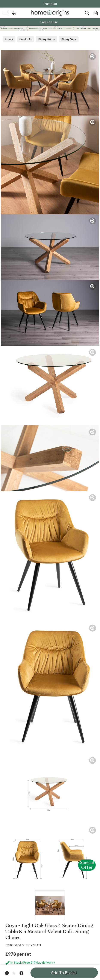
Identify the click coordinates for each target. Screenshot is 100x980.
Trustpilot (50, 4)
